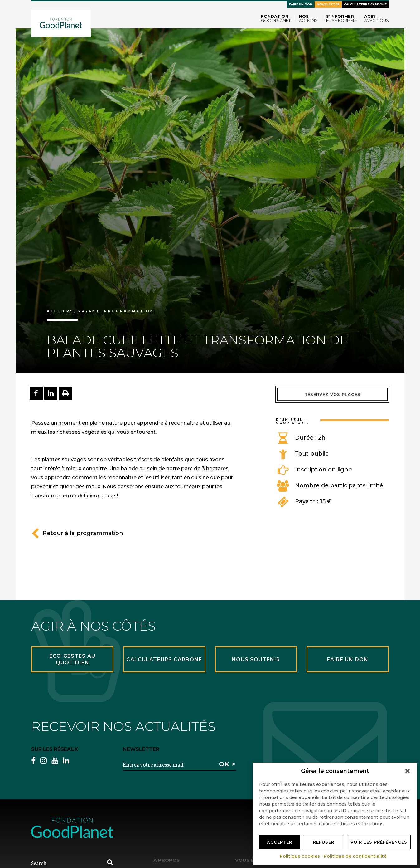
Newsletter (328, 4)
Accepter (280, 842)
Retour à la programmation (77, 533)
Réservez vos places (332, 394)
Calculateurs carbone (365, 4)
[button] (408, 771)
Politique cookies (300, 856)
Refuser (324, 842)
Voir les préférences (379, 842)
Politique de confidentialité (355, 856)
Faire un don (301, 4)
